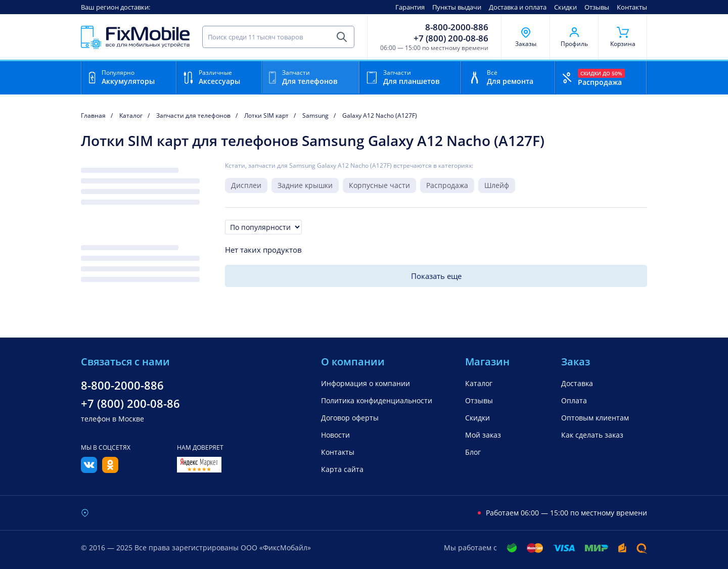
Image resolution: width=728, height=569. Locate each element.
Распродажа (447, 185)
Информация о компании (366, 383)
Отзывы (597, 7)
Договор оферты (350, 418)
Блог (473, 452)
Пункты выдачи (457, 7)
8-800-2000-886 (457, 27)
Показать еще (436, 276)
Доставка (577, 383)
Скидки (565, 7)
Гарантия (410, 7)
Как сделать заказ (592, 435)
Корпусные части (379, 185)
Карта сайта (342, 469)
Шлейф (497, 185)
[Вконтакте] (89, 470)
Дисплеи (246, 185)
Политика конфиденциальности (377, 400)
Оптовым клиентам (595, 418)
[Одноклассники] (110, 470)
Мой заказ (483, 435)
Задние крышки (305, 185)
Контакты (632, 7)
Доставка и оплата (518, 7)
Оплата (574, 400)
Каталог (479, 383)
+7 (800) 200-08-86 (451, 38)
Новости (335, 435)
